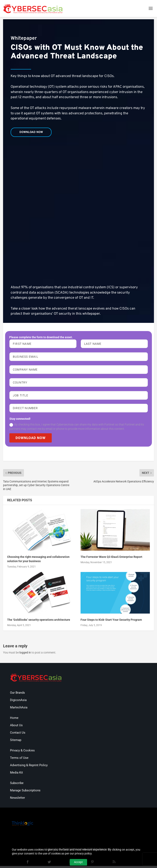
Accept (78, 862)
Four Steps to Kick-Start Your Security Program (111, 622)
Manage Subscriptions (25, 792)
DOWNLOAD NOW (31, 440)
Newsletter (17, 800)
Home (14, 720)
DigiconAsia (18, 702)
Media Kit (16, 775)
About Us (16, 727)
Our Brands (17, 695)
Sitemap (16, 742)
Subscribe (17, 785)
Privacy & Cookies (22, 752)
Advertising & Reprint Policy (29, 767)
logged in (25, 655)
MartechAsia (19, 709)
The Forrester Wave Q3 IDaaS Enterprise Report (111, 559)
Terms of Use (19, 760)
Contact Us (18, 735)
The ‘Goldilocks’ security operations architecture (39, 622)
